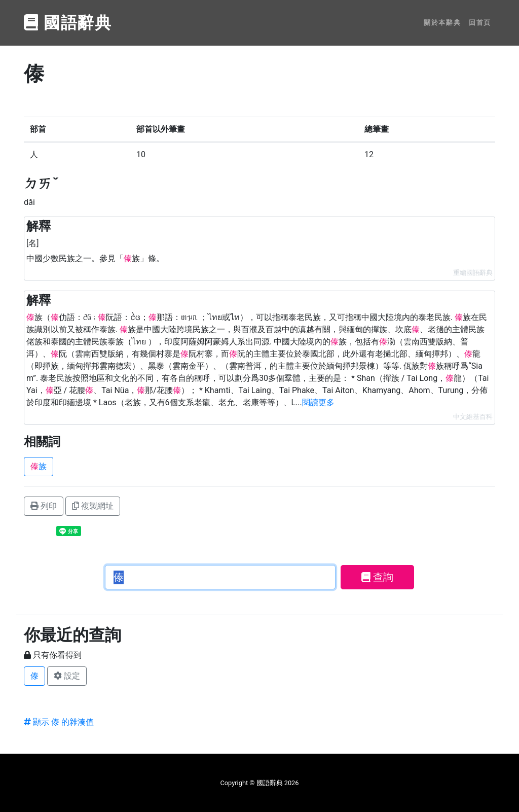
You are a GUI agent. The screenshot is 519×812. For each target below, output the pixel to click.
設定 (67, 676)
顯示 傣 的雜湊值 (59, 722)
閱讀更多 (318, 402)
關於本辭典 (442, 23)
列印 (44, 506)
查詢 (377, 577)
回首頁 (480, 23)
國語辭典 (68, 23)
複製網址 (93, 506)
